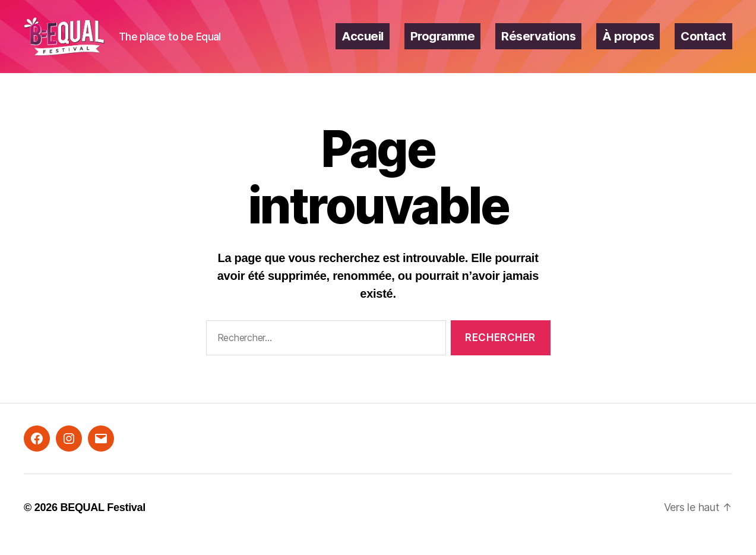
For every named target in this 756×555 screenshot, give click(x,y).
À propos (628, 43)
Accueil (363, 43)
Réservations (538, 43)
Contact (703, 43)
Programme (443, 43)
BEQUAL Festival (103, 521)
